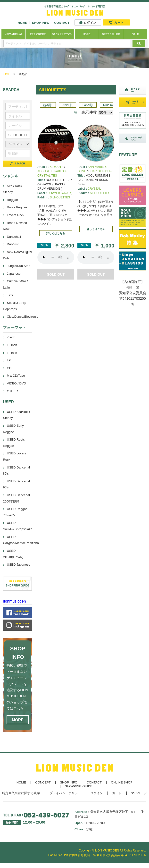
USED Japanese (18, 565)
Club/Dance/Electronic (22, 317)
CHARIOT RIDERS (101, 171)
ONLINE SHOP (122, 782)
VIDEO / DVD (16, 383)
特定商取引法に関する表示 (21, 793)
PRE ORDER (38, 34)
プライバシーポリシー (65, 793)
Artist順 (67, 105)
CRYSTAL (94, 189)
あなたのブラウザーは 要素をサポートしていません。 (56, 257)
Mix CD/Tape (16, 376)
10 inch (12, 345)
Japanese (14, 274)
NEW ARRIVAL (13, 34)
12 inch (12, 353)
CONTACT (62, 23)
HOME (22, 23)
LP (9, 360)
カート (117, 793)
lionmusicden (14, 601)
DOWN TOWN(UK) (60, 193)
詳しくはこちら (56, 233)
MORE (18, 720)
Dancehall (14, 237)
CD (9, 368)
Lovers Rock (16, 215)
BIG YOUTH (56, 167)
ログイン (97, 793)
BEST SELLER (111, 34)
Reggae (12, 200)
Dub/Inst (13, 244)
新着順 (48, 105)
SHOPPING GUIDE (79, 786)
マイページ (139, 793)
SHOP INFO (41, 23)
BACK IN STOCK (62, 34)
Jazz (10, 295)
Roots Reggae (17, 207)
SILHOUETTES (60, 197)
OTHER (12, 391)
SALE (135, 34)
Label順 (88, 105)
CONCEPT (43, 782)
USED (87, 34)
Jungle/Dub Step (18, 266)
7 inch (11, 337)
